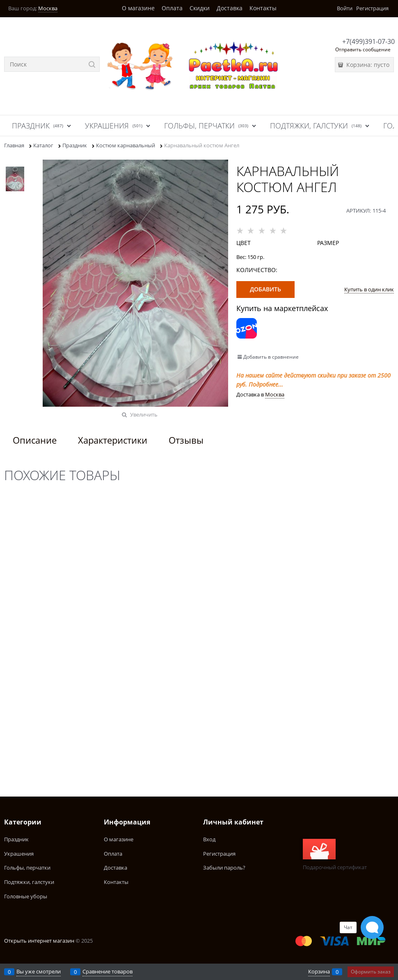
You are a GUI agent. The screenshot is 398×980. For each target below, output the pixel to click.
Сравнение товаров (108, 971)
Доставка (230, 8)
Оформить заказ (371, 972)
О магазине (138, 8)
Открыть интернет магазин (39, 941)
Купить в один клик (369, 289)
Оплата (172, 8)
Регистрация (372, 8)
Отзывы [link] (186, 440)
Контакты (263, 8)
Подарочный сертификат (335, 855)
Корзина (319, 971)
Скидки (200, 8)
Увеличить (144, 414)
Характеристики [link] (113, 440)
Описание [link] (35, 440)
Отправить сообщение (363, 49)
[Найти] (92, 64)
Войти (345, 8)
